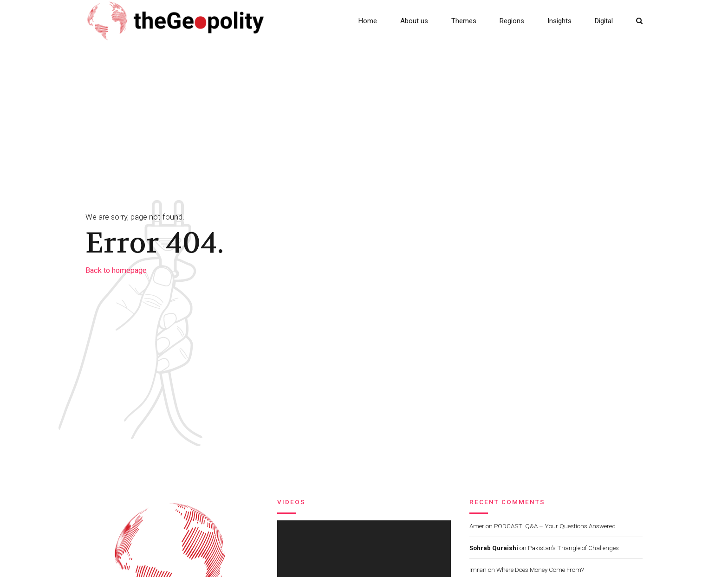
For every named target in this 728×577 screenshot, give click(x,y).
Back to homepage (116, 270)
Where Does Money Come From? (540, 570)
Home (368, 21)
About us (414, 21)
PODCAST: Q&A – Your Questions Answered (555, 526)
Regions (512, 21)
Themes (464, 21)
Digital (604, 21)
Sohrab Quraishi (494, 548)
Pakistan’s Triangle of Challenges (573, 548)
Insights (559, 21)
